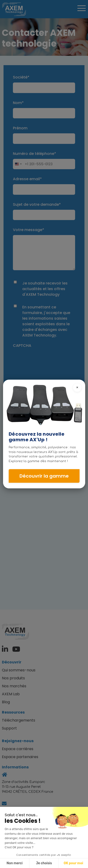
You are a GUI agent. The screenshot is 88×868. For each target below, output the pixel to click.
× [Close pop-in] (77, 387)
